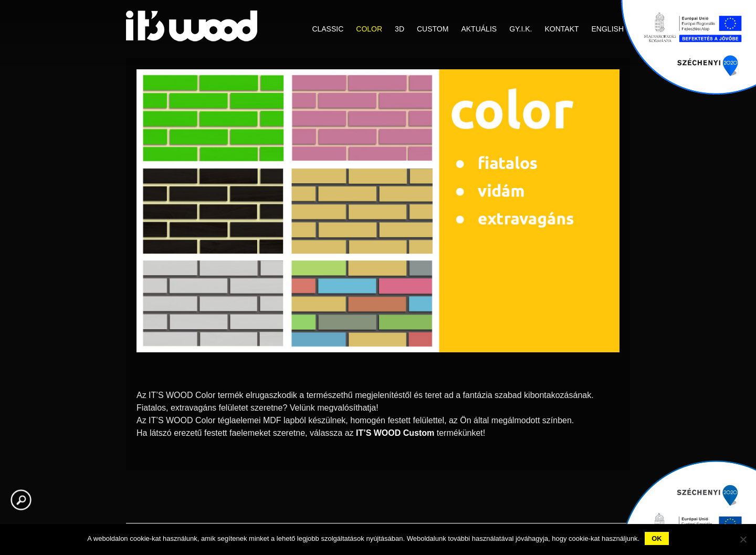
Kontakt (561, 29)
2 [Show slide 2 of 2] (385, 370)
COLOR (369, 29)
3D (400, 29)
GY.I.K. (521, 29)
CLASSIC (328, 29)
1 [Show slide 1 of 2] (371, 370)
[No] (743, 539)
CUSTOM (433, 29)
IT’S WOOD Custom (395, 433)
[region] (378, 228)
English (608, 29)
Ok (657, 538)
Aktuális (479, 29)
